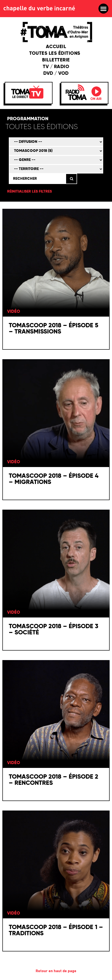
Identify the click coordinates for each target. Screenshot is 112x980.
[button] (103, 9)
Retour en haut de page (56, 971)
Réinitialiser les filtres (29, 192)
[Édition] (55, 127)
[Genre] (56, 160)
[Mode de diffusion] (56, 142)
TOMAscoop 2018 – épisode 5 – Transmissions (54, 329)
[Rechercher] (37, 179)
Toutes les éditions (56, 54)
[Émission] (56, 151)
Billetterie (56, 60)
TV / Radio (56, 67)
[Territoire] (56, 169)
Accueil (56, 47)
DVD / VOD (56, 74)
